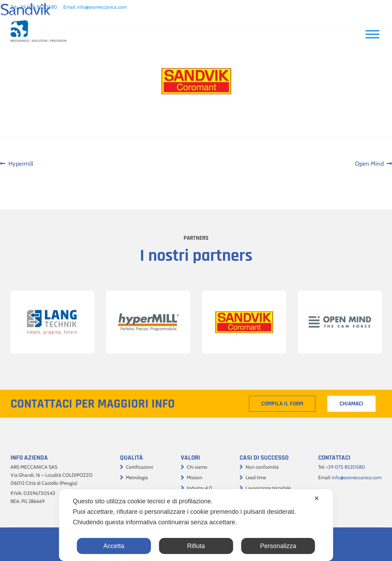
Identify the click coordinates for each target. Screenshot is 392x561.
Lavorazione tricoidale (268, 488)
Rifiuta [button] (196, 546)
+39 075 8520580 (38, 7)
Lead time (256, 477)
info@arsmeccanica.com (102, 7)
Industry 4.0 (199, 488)
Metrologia (137, 477)
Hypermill (21, 164)
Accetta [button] (114, 546)
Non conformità (262, 467)
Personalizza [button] (278, 546)
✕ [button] (317, 498)
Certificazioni (140, 467)
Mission (195, 477)
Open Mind (369, 164)
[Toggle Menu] (372, 34)
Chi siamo (197, 467)
